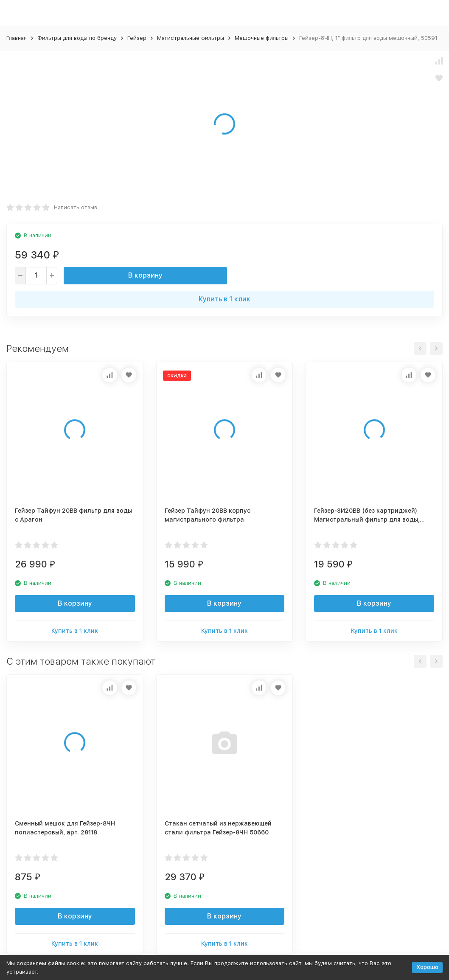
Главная (17, 38)
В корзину (145, 275)
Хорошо (427, 967)
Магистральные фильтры (191, 38)
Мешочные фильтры (262, 38)
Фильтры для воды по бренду (77, 38)
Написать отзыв (76, 207)
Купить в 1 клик (224, 299)
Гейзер (137, 38)
